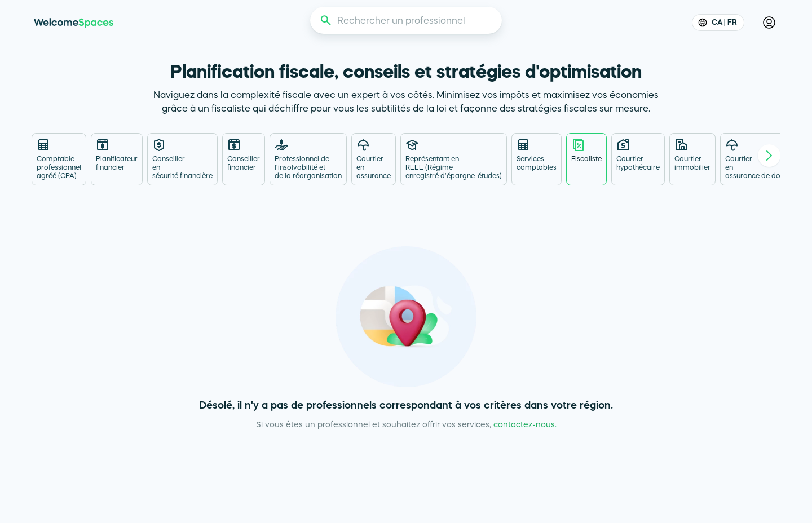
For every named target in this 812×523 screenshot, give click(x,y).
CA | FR (718, 23)
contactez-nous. (525, 424)
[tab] (59, 159)
